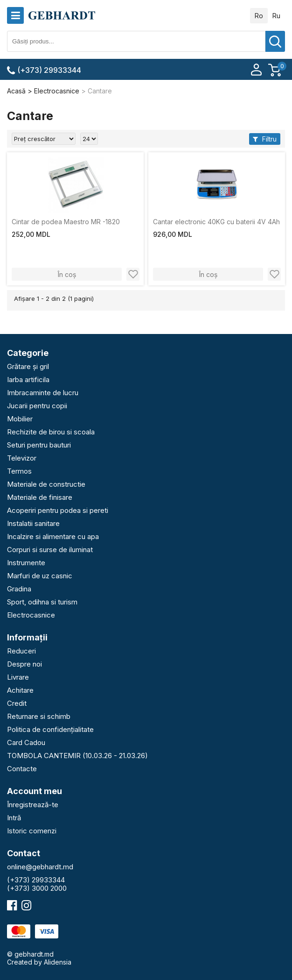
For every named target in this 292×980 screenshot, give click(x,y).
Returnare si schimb (39, 716)
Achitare (20, 690)
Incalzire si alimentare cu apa (53, 536)
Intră (14, 818)
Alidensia (58, 962)
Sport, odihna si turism (42, 602)
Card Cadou (26, 742)
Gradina (19, 589)
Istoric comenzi (32, 831)
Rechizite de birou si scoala (51, 432)
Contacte (22, 769)
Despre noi (24, 664)
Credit (17, 703)
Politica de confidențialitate (50, 729)
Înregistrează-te (33, 805)
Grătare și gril (28, 366)
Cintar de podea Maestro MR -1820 (66, 222)
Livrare (18, 677)
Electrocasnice (31, 615)
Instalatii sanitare (33, 523)
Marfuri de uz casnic (40, 576)
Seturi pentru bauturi (39, 445)
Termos (19, 471)
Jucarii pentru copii (37, 406)
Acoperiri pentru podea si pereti (58, 510)
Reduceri (21, 651)
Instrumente (26, 563)
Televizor (22, 458)
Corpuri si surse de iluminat (50, 550)
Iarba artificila (28, 380)
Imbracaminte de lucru (43, 393)
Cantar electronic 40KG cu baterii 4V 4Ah (216, 222)
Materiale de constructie (46, 484)
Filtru (265, 139)
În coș (67, 274)
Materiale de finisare (40, 497)
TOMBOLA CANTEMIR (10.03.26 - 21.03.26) (77, 756)
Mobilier (20, 419)
